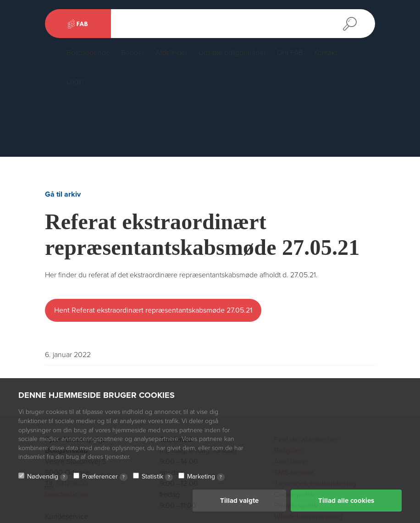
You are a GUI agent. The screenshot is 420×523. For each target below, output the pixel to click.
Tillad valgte (239, 501)
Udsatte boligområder (232, 53)
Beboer (133, 53)
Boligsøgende (88, 53)
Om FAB (290, 53)
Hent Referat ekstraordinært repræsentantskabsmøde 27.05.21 (153, 310)
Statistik (157, 477)
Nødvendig (47, 477)
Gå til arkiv (63, 194)
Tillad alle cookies (346, 501)
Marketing (206, 477)
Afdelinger (171, 53)
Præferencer (105, 477)
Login (75, 82)
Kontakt (326, 53)
